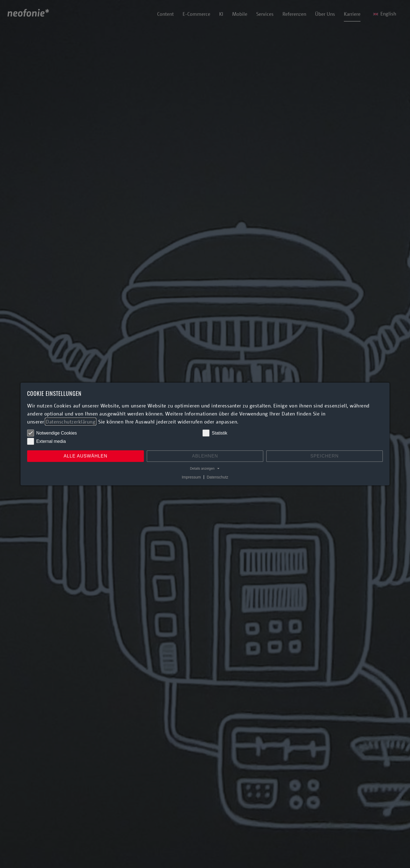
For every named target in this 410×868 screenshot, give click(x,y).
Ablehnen (205, 456)
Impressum (191, 477)
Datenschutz (217, 477)
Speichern (325, 456)
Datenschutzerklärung (71, 422)
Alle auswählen (85, 456)
